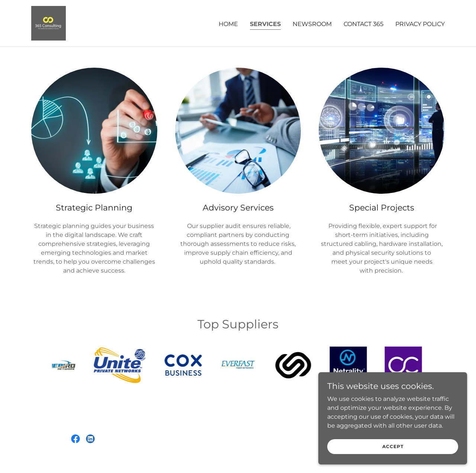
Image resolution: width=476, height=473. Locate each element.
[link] (49, 23)
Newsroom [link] (312, 24)
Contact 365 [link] (364, 24)
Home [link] (228, 24)
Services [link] (265, 24)
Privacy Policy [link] (420, 24)
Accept (393, 446)
